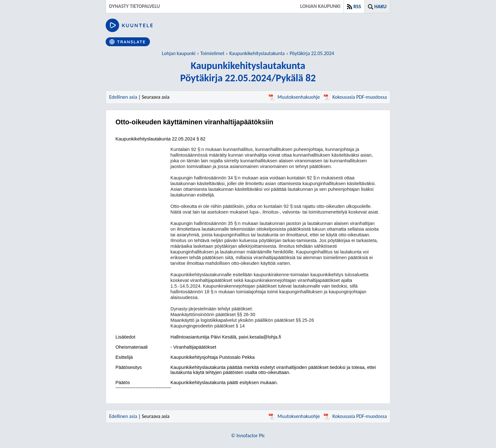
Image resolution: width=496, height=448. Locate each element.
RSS (357, 6)
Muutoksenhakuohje (294, 97)
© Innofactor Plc (248, 436)
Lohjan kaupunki (179, 53)
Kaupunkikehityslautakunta (257, 53)
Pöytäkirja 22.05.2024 (312, 53)
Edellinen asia (123, 97)
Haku (380, 6)
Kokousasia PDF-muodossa (355, 97)
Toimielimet (212, 53)
